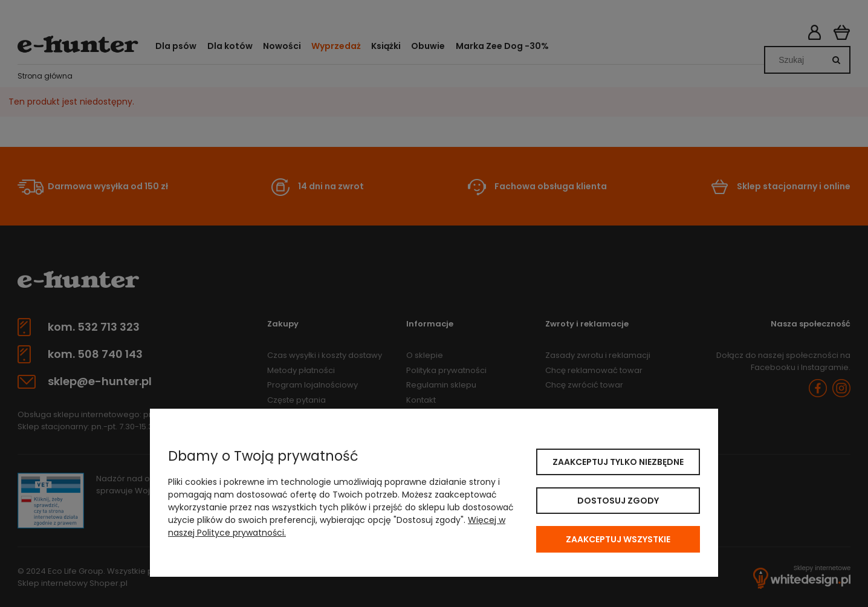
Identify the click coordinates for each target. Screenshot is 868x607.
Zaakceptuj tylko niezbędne (618, 462)
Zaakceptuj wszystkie (618, 539)
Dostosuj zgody (618, 501)
